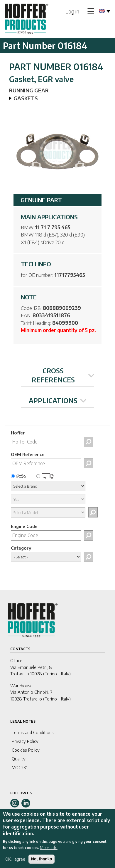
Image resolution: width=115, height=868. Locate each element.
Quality (19, 759)
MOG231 (20, 767)
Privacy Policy (25, 741)
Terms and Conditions (33, 732)
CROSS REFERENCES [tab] (63, 375)
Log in (72, 11)
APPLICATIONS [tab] (58, 401)
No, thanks (42, 862)
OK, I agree (15, 862)
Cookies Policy (26, 750)
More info (49, 850)
